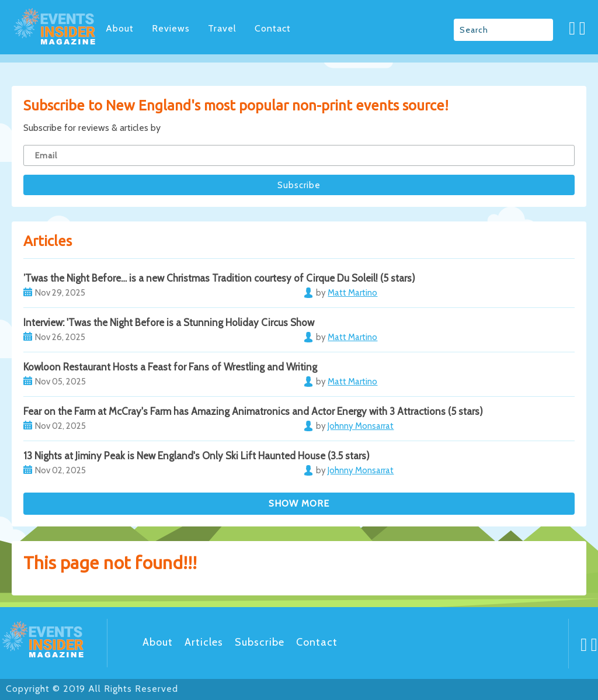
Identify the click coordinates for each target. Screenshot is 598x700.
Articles (204, 642)
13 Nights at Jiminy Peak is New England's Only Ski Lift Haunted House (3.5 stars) (197, 456)
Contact (273, 28)
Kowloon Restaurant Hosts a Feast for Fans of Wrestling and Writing (170, 367)
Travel (222, 28)
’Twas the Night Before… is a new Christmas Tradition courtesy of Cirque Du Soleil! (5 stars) (219, 278)
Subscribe (260, 642)
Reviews (171, 28)
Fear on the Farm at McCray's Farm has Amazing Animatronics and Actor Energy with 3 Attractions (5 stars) (253, 411)
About (120, 28)
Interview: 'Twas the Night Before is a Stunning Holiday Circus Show (169, 323)
